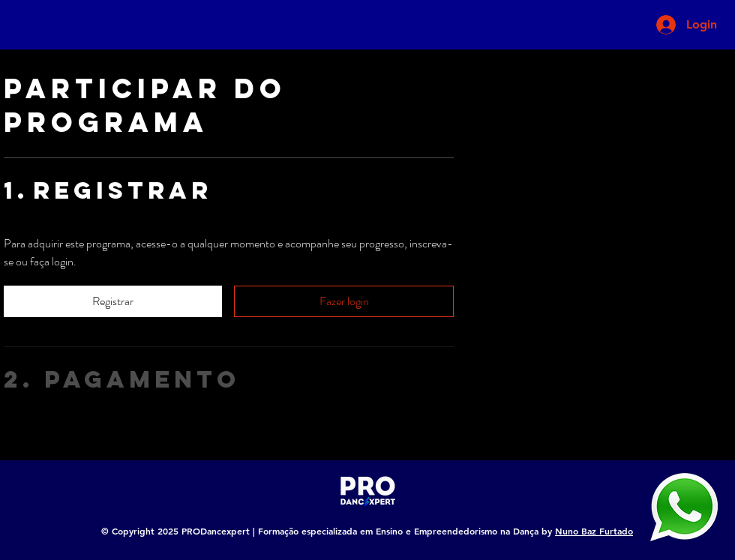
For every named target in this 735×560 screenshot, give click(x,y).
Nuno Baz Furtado (594, 531)
